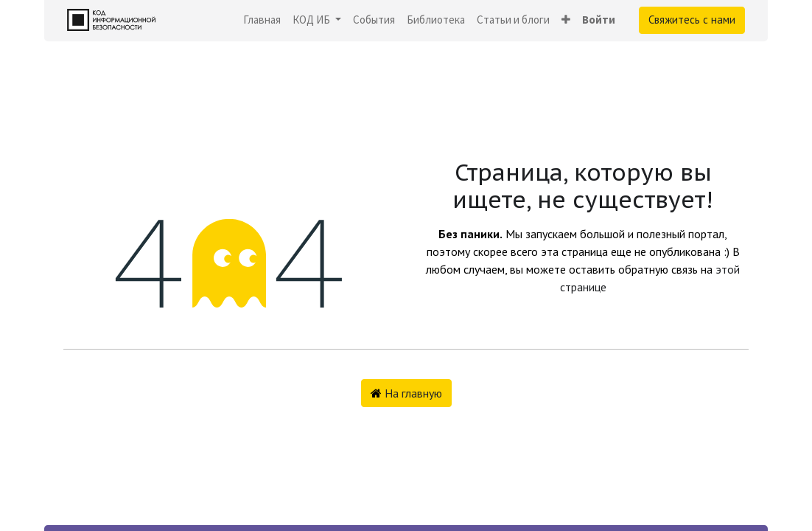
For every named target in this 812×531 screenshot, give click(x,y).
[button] (566, 20)
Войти (599, 20)
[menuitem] (262, 20)
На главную (406, 393)
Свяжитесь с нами (692, 20)
